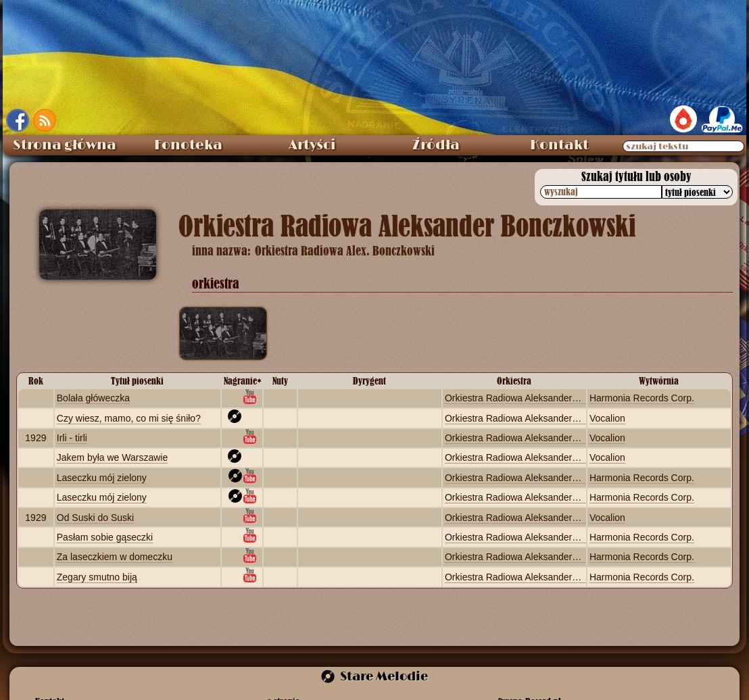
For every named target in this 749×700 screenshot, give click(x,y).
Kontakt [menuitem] (559, 145)
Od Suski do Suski (95, 518)
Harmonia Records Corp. (642, 398)
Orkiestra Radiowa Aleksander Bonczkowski (537, 398)
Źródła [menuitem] (436, 145)
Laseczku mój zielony (102, 478)
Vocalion (607, 418)
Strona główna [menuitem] (65, 145)
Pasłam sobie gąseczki (105, 537)
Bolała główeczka (93, 398)
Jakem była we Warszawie (112, 457)
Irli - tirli (72, 438)
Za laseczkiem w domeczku (115, 557)
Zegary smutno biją (97, 577)
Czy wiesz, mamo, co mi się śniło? (129, 418)
